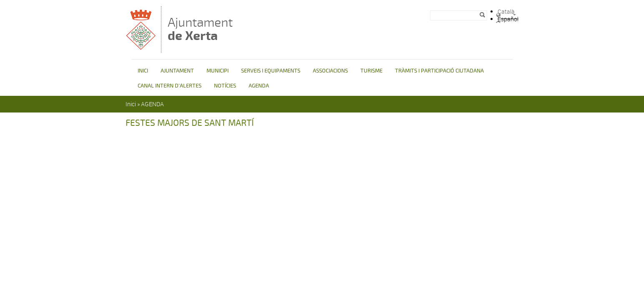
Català (506, 11)
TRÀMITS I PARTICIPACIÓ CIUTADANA (439, 71)
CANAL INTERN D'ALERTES (170, 86)
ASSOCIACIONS (330, 71)
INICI (143, 71)
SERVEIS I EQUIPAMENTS (271, 71)
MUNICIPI (218, 71)
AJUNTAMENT (177, 71)
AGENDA (259, 86)
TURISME (371, 71)
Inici (131, 104)
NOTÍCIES (225, 86)
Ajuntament (200, 29)
